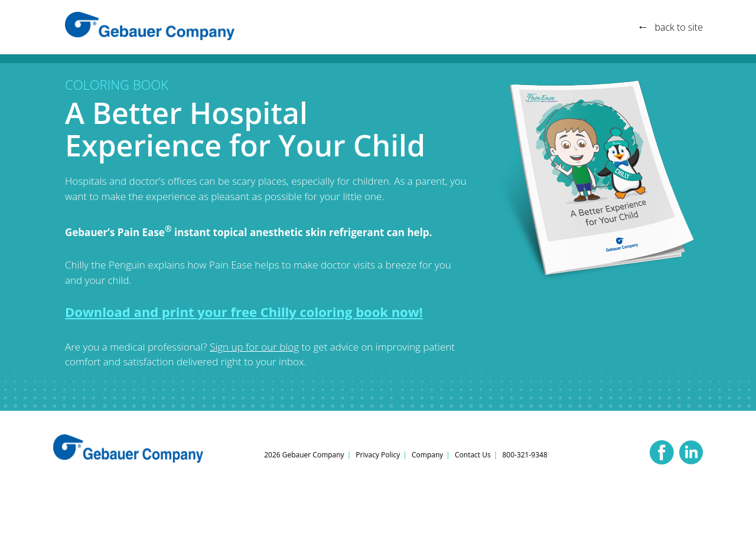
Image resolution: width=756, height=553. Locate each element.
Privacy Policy (378, 455)
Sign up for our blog (254, 347)
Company (427, 455)
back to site (679, 27)
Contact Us (473, 455)
